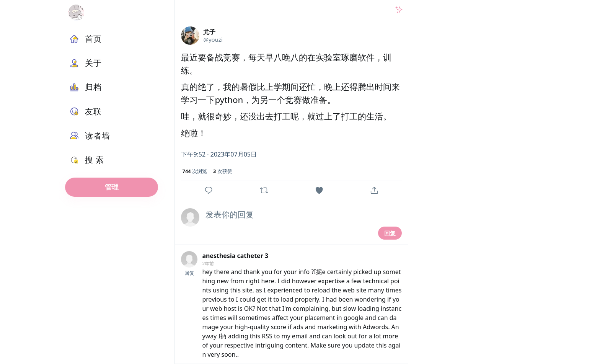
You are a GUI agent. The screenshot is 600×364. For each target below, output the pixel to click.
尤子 (209, 32)
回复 (390, 233)
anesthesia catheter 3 (235, 256)
